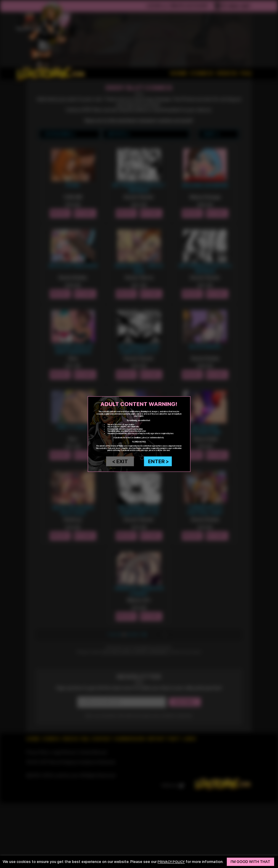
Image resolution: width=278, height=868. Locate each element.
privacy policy (173, 859)
